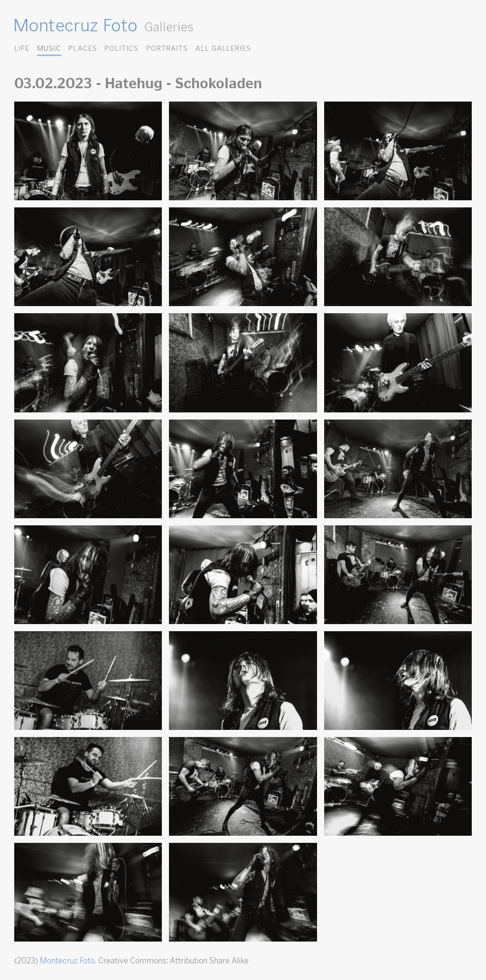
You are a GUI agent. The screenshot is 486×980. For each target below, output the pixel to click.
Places (83, 48)
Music (49, 48)
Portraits (167, 48)
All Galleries (223, 48)
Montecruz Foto (75, 25)
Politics (121, 48)
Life (22, 48)
